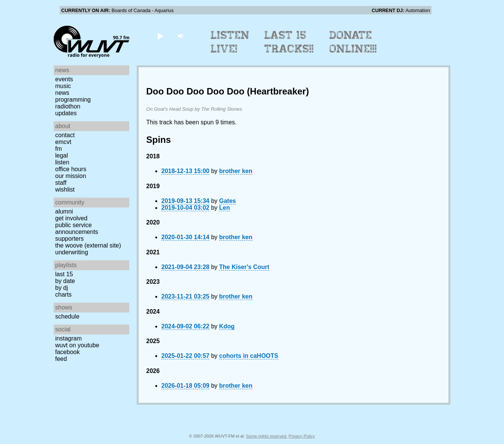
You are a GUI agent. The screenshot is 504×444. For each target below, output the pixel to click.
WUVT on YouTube (77, 345)
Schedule (67, 316)
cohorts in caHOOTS (249, 356)
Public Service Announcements (77, 228)
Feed (61, 359)
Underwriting (72, 252)
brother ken (236, 171)
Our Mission (71, 176)
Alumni (64, 211)
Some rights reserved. (267, 436)
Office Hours (71, 169)
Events (64, 79)
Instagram (68, 338)
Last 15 (64, 274)
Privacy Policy (302, 436)
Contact (65, 135)
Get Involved (71, 218)
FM (59, 149)
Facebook (67, 352)
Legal (62, 155)
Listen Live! (230, 42)
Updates (66, 113)
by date (65, 281)
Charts (63, 295)
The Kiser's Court (244, 267)
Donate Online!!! (353, 42)
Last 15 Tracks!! (289, 42)
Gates (227, 201)
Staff (61, 183)
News (62, 93)
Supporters (70, 239)
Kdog (227, 326)
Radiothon (68, 106)
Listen (62, 162)
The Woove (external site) (88, 245)
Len (224, 208)
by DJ (62, 288)
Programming (73, 100)
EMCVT (63, 142)
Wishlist (65, 190)
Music (63, 86)
